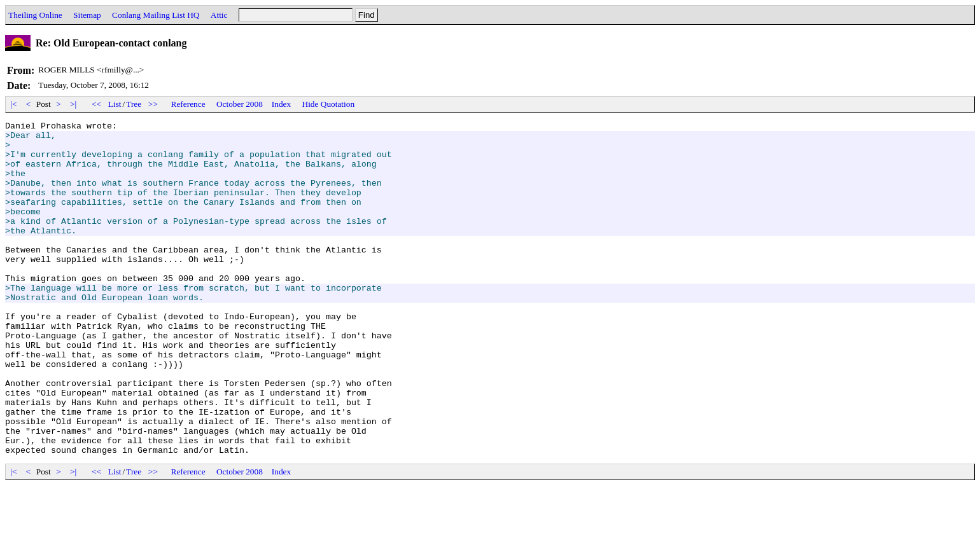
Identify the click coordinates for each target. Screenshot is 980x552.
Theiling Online (35, 15)
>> (153, 104)
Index (281, 104)
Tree (134, 104)
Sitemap (87, 15)
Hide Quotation (329, 104)
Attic (219, 15)
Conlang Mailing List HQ (156, 15)
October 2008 (240, 104)
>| (73, 104)
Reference (188, 104)
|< (14, 104)
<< (97, 104)
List (115, 104)
